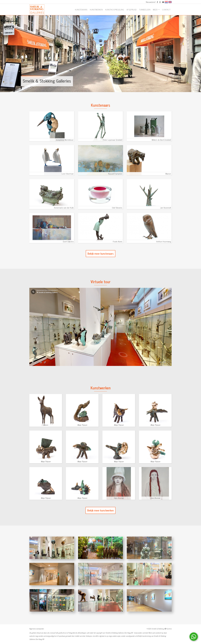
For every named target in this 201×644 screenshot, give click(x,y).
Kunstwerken (96, 9)
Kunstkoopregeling (115, 9)
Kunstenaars (81, 9)
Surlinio (169, 629)
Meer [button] (155, 9)
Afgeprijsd (132, 9)
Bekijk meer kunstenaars (101, 254)
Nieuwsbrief (151, 2)
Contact (166, 9)
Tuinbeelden (145, 9)
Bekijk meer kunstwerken (100, 510)
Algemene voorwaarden (37, 629)
